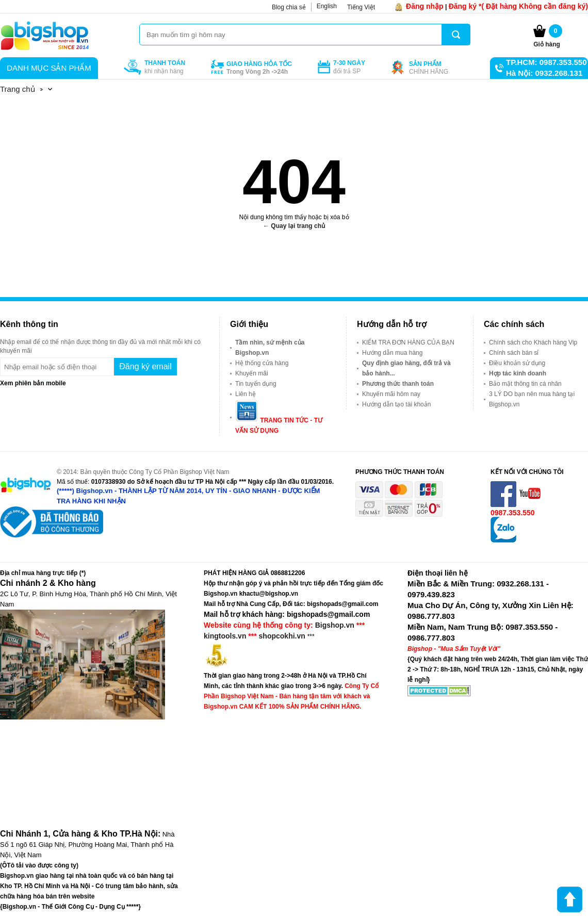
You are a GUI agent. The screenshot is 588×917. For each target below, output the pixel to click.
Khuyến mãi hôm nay (391, 394)
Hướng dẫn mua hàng (392, 353)
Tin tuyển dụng (256, 384)
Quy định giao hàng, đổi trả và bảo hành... (406, 368)
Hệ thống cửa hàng (262, 363)
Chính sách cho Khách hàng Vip (533, 342)
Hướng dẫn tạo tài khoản (396, 404)
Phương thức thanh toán (398, 384)
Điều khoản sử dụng (517, 363)
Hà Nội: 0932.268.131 (544, 73)
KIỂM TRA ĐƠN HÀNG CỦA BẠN (408, 342)
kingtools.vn (225, 636)
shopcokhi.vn (282, 636)
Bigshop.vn (335, 625)
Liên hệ (246, 394)
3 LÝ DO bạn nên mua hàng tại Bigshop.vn (532, 399)
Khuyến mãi (252, 373)
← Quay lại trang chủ (294, 226)
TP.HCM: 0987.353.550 (546, 62)
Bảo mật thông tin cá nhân (525, 384)
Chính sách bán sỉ (514, 353)
